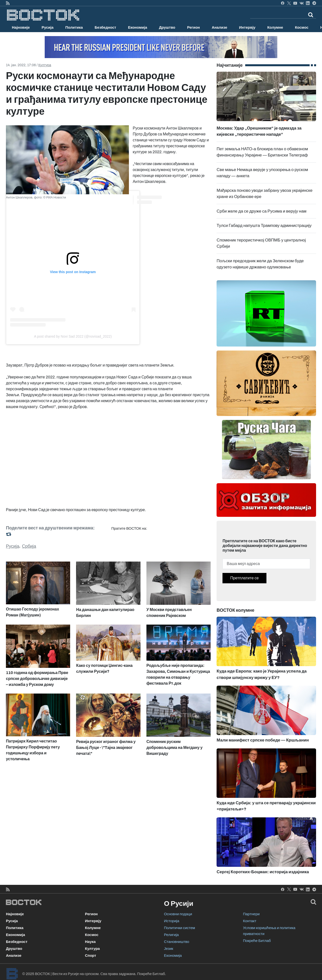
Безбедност (105, 27)
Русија (48, 27)
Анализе (219, 27)
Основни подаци (178, 914)
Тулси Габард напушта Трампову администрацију (264, 226)
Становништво (177, 942)
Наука (90, 942)
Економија (137, 27)
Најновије (21, 27)
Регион (194, 27)
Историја (172, 921)
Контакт (250, 921)
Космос (302, 27)
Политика (74, 27)
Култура (45, 65)
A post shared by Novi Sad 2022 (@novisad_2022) (73, 336)
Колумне (275, 27)
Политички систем (180, 928)
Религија (171, 935)
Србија (29, 546)
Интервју (247, 27)
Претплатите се (244, 578)
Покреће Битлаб (257, 941)
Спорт (91, 956)
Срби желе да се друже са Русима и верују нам (262, 211)
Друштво (167, 27)
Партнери (251, 914)
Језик (169, 949)
